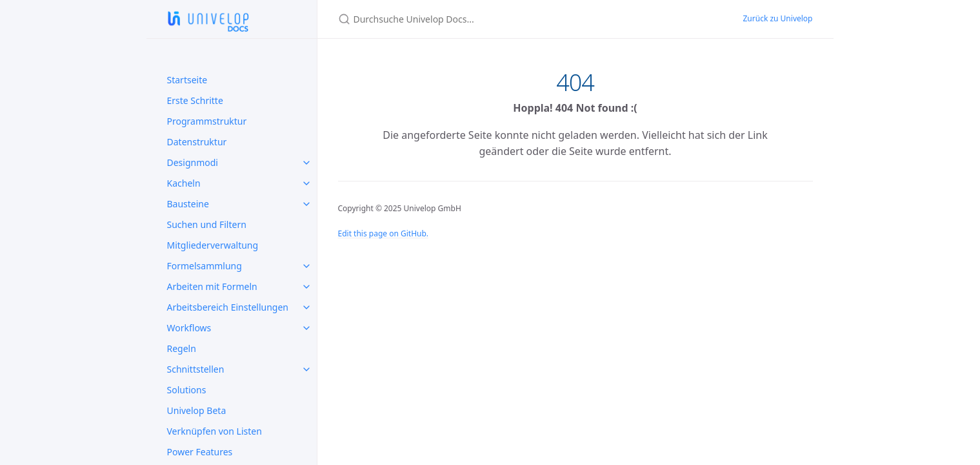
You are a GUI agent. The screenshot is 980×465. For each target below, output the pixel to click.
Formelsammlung (205, 266)
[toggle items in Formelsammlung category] (306, 266)
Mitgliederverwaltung (213, 245)
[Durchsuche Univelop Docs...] (490, 19)
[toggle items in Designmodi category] (306, 163)
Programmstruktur (207, 121)
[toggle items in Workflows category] (306, 328)
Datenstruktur (197, 142)
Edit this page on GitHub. (384, 233)
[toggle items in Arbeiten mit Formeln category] (306, 287)
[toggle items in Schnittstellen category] (306, 369)
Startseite (187, 80)
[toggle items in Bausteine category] (306, 204)
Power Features (200, 452)
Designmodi (193, 162)
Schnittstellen (196, 369)
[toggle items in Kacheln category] (306, 183)
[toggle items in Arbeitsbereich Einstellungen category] (306, 307)
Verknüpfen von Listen (215, 431)
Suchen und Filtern (207, 224)
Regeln (182, 348)
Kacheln (184, 183)
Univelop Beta (197, 410)
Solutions (187, 390)
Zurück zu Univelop (777, 18)
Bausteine (188, 204)
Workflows (189, 328)
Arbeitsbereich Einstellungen (228, 307)
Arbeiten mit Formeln (212, 286)
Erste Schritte (195, 100)
